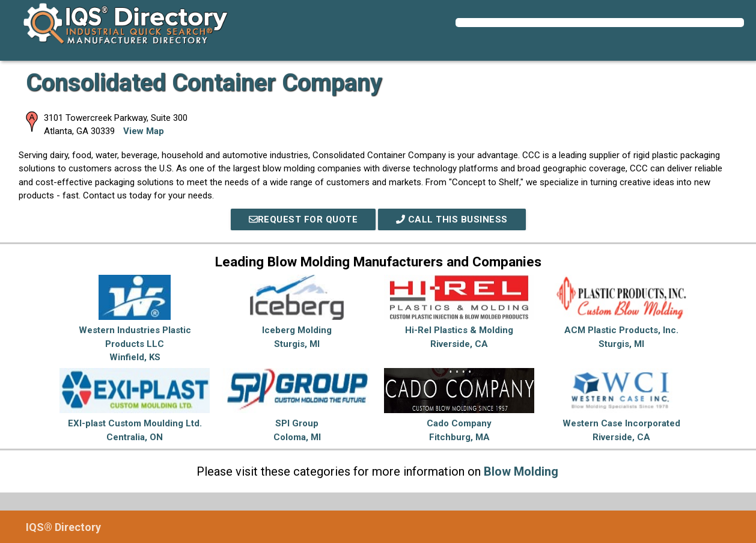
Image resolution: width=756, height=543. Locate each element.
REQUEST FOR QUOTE (303, 219)
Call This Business (452, 219)
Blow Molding (521, 471)
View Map (144, 131)
